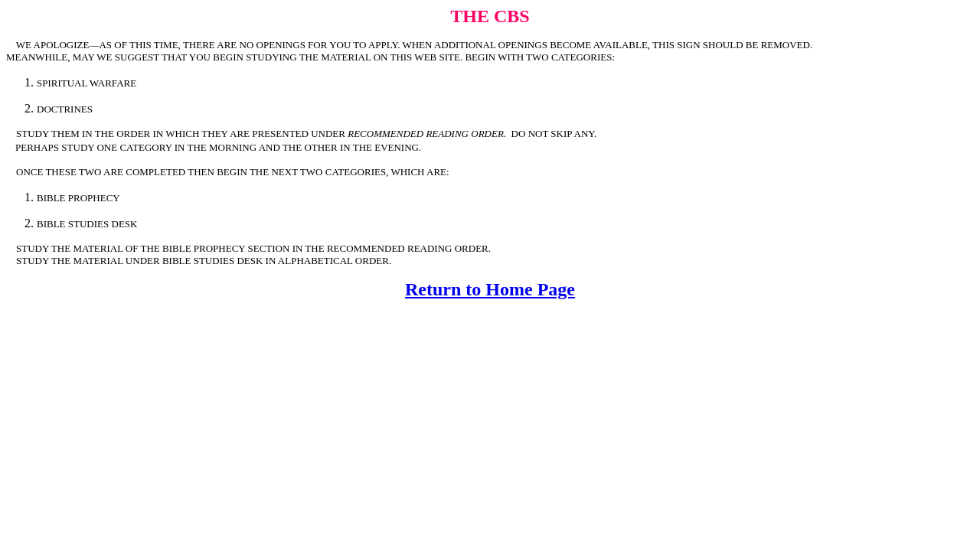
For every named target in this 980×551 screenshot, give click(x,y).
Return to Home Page (490, 289)
